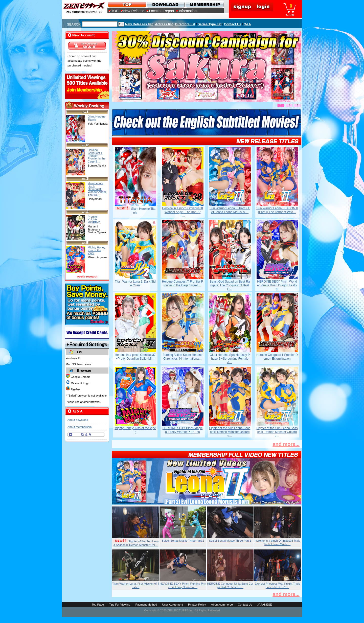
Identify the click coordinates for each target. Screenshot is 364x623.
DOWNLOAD (165, 4)
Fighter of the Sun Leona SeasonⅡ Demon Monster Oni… (136, 543)
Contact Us (233, 24)
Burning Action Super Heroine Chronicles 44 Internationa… (183, 357)
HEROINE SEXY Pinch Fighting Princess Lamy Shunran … (183, 585)
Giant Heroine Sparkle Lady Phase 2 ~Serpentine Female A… (230, 359)
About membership (79, 427)
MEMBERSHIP (204, 4)
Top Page (98, 605)
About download (78, 420)
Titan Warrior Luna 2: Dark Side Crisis (135, 283)
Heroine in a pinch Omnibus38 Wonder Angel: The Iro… (97, 189)
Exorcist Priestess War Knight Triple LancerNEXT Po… (277, 585)
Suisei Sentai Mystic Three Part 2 (183, 541)
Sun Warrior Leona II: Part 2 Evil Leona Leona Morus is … (230, 210)
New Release (134, 11)
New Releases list (139, 24)
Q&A (247, 24)
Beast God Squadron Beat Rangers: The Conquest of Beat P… (230, 285)
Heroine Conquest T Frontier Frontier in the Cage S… (97, 156)
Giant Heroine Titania (97, 118)
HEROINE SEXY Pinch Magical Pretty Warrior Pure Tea (183, 430)
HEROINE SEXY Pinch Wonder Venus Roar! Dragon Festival (277, 285)
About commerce (222, 605)
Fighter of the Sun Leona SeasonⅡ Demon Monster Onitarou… (230, 432)
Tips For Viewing (120, 605)
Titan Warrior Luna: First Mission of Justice (136, 585)
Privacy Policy (197, 605)
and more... (286, 444)
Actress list (164, 24)
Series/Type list (210, 24)
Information (188, 11)
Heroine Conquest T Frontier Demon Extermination (277, 357)
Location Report (162, 11)
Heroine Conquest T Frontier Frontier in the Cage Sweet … (183, 283)
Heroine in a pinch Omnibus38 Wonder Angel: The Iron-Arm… (182, 212)
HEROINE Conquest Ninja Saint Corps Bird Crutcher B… (230, 585)
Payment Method (146, 605)
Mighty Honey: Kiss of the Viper (135, 430)
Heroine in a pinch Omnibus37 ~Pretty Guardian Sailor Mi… (135, 357)
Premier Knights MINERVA (94, 220)
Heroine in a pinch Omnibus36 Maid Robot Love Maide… (277, 542)
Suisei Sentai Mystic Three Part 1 (230, 541)
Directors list (185, 24)
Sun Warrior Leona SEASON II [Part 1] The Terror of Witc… (277, 210)
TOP (115, 11)
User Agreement (173, 605)
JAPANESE (265, 605)
